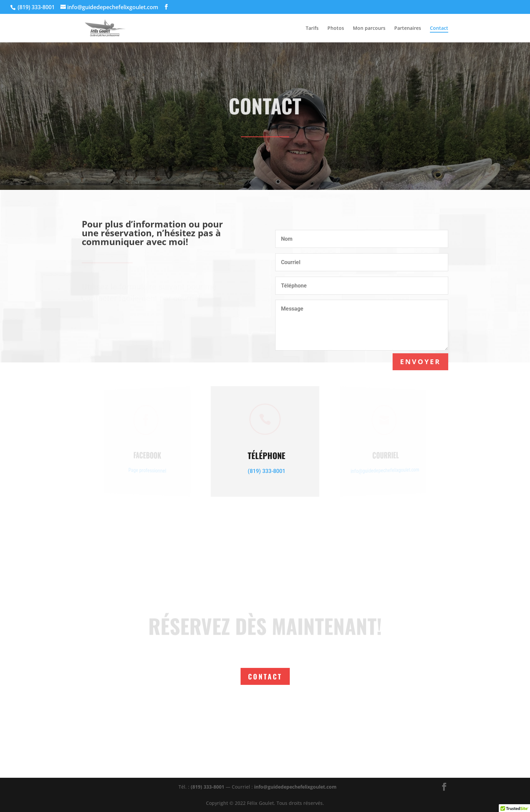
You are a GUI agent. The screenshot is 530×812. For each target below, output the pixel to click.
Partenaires (408, 28)
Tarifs (312, 28)
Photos (336, 28)
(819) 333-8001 (207, 787)
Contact (439, 28)
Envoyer (421, 362)
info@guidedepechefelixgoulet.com (295, 787)
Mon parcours (369, 28)
